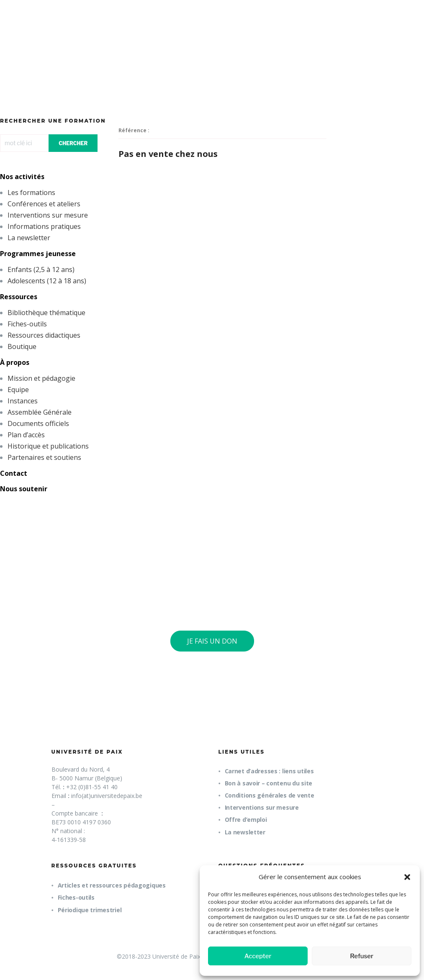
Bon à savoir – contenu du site (269, 783)
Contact (14, 473)
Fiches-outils (27, 324)
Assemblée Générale (40, 412)
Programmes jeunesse (38, 254)
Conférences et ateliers (44, 204)
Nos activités (22, 177)
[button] (407, 877)
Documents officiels (38, 423)
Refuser (362, 956)
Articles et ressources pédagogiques (112, 885)
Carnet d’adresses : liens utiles (269, 771)
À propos (15, 362)
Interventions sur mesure (48, 215)
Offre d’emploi (246, 820)
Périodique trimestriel (90, 910)
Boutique (22, 346)
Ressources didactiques (44, 335)
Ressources (19, 297)
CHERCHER (73, 143)
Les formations (31, 192)
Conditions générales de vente (270, 795)
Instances (23, 401)
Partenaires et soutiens (44, 457)
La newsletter (29, 238)
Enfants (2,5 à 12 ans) (41, 269)
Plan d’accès (26, 435)
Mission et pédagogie (41, 378)
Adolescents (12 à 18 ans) (47, 281)
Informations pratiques (44, 226)
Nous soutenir (24, 489)
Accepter (258, 956)
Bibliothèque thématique (46, 313)
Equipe (18, 390)
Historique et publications (48, 446)
